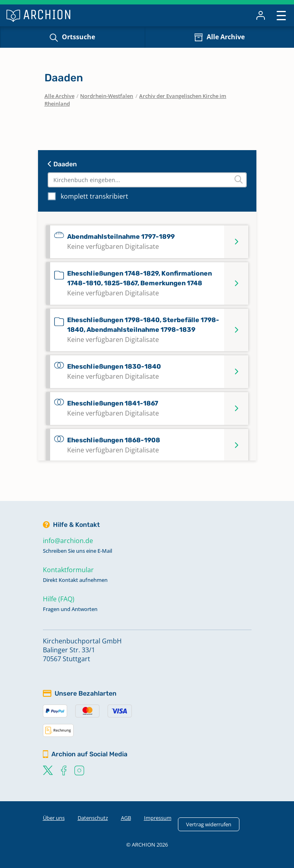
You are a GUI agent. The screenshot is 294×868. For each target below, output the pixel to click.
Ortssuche (78, 37)
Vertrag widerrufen (209, 824)
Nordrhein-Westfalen (107, 96)
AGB (126, 818)
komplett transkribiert (94, 196)
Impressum (158, 818)
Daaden (62, 164)
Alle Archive (226, 37)
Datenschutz (93, 818)
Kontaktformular (68, 570)
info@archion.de (68, 541)
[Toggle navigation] (281, 15)
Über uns (54, 818)
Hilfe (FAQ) (59, 599)
